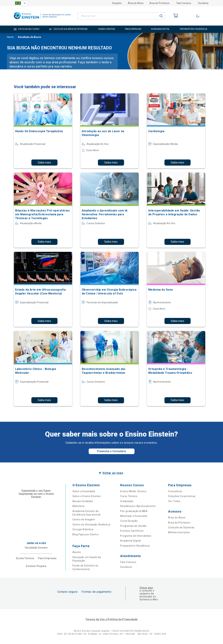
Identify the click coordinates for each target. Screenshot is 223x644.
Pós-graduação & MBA (134, 511)
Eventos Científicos (132, 531)
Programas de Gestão (133, 526)
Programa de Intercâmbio (136, 536)
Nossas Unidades (83, 501)
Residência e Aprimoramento (138, 506)
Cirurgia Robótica (83, 529)
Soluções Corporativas (182, 496)
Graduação (127, 501)
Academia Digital (130, 541)
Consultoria (175, 491)
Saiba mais (44, 163)
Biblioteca (78, 506)
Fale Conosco (184, 3)
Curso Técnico (129, 496)
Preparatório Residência (135, 546)
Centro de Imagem (84, 519)
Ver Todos (174, 501)
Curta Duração (129, 521)
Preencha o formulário (112, 451)
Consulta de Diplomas (181, 527)
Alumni (77, 552)
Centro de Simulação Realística (91, 525)
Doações (117, 3)
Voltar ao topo (113, 473)
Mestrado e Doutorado (134, 516)
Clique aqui (146, 588)
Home (10, 37)
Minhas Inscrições (179, 532)
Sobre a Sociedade (84, 491)
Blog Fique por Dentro (86, 534)
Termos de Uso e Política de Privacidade (111, 619)
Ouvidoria (203, 3)
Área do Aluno (136, 3)
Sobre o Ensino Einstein (87, 496)
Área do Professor (160, 3)
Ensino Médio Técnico (133, 491)
